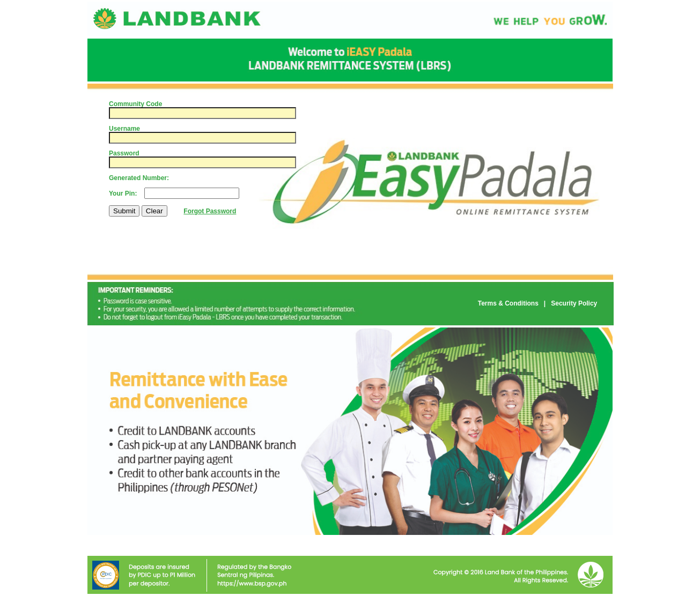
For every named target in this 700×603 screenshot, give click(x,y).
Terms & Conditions (508, 303)
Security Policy (574, 303)
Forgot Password (210, 211)
